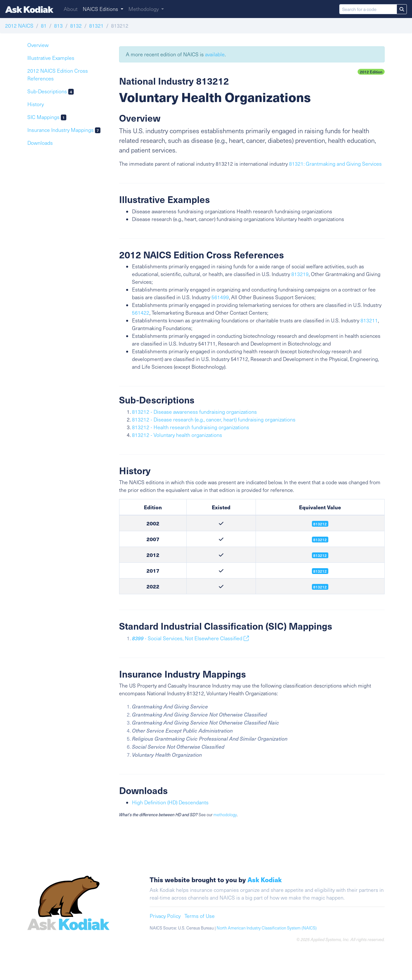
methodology (225, 815)
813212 (320, 555)
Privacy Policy (165, 916)
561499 (220, 297)
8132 (76, 26)
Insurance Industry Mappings (64, 130)
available (215, 54)
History (36, 104)
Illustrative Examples (51, 58)
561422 (141, 313)
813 (58, 26)
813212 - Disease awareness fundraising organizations (194, 412)
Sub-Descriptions (51, 91)
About (71, 9)
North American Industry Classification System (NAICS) (267, 928)
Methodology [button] (144, 9)
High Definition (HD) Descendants (170, 802)
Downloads (40, 143)
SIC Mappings (47, 117)
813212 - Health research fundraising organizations (191, 427)
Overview (38, 45)
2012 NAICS (19, 26)
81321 (96, 26)
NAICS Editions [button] (101, 9)
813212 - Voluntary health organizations (177, 435)
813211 (369, 320)
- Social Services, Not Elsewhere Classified (190, 638)
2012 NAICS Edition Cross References (58, 74)
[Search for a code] (368, 9)
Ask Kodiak (265, 880)
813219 (300, 274)
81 (44, 26)
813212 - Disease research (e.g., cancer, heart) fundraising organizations (214, 419)
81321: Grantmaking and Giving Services (335, 164)
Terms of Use (200, 916)
